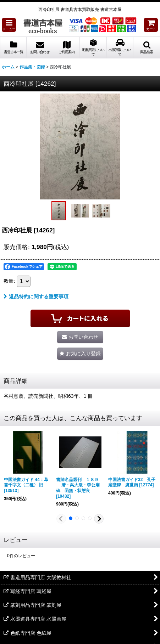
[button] (9, 25)
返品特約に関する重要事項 (36, 296)
